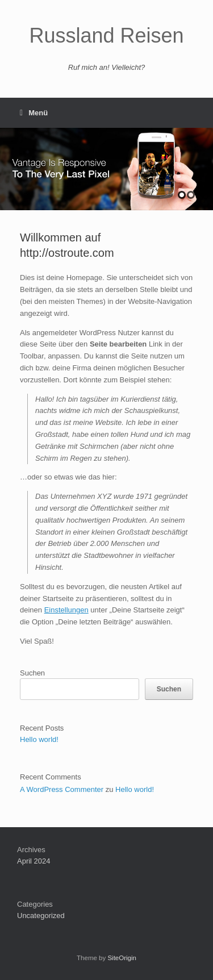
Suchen (32, 673)
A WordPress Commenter (62, 789)
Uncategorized (41, 916)
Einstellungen (66, 610)
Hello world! (39, 739)
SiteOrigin (122, 958)
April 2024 (34, 861)
